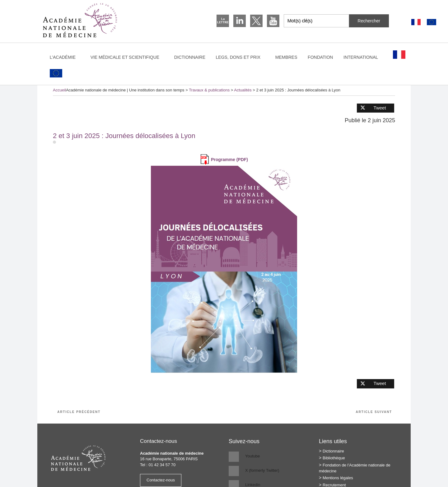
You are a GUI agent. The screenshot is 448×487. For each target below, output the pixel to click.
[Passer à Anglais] (432, 22)
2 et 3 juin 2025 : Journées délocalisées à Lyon (124, 136)
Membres (286, 57)
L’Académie (66, 57)
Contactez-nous (161, 480)
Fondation (320, 57)
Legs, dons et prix (241, 57)
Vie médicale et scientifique (128, 57)
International (364, 57)
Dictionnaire (190, 57)
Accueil (59, 90)
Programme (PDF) (229, 160)
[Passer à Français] (416, 22)
